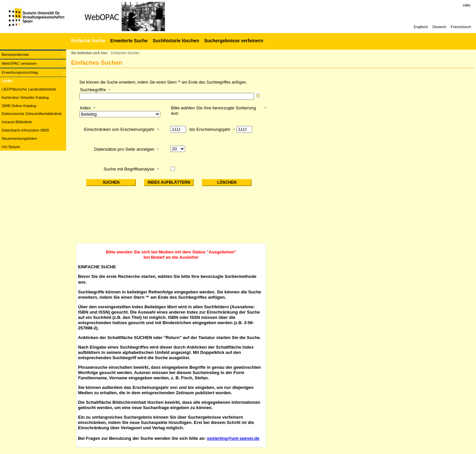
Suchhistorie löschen (176, 41)
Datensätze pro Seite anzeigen (124, 149)
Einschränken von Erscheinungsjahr (119, 129)
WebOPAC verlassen (19, 63)
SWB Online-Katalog (19, 106)
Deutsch (439, 27)
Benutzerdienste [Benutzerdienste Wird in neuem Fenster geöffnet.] (15, 55)
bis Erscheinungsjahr (210, 129)
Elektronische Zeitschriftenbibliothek (32, 114)
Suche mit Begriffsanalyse (129, 169)
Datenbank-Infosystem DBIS (25, 130)
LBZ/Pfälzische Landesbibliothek (29, 89)
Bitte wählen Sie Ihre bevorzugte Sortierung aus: (213, 111)
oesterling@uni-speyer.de (233, 438)
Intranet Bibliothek (17, 122)
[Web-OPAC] (99, 17)
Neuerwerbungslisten (19, 138)
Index (85, 108)
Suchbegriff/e (93, 90)
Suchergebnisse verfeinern (234, 41)
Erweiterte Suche (129, 41)
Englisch (421, 27)
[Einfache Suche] (87, 41)
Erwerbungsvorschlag (20, 72)
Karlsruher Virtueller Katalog (25, 97)
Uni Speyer (11, 147)
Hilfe (467, 5)
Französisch (461, 27)
